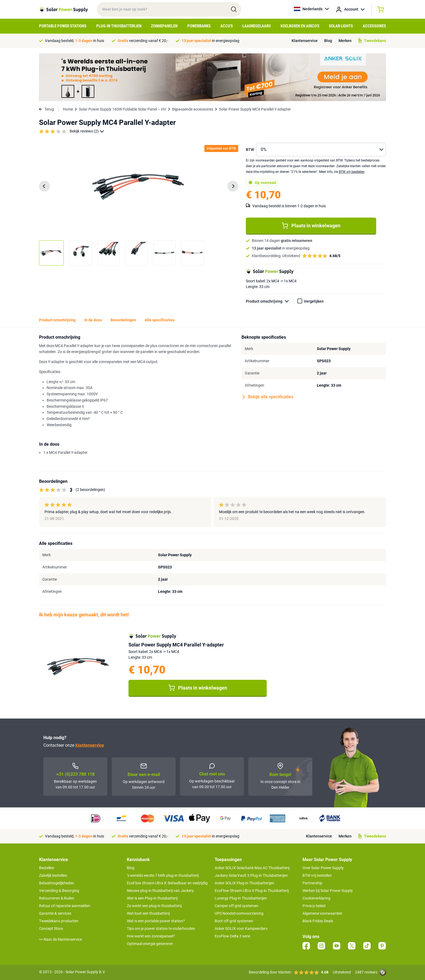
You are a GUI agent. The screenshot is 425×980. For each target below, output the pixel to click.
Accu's (227, 26)
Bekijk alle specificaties (268, 397)
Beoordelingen (123, 320)
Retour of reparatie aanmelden (65, 906)
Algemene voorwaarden (322, 913)
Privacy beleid (314, 906)
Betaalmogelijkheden (57, 883)
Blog (328, 41)
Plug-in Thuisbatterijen (119, 26)
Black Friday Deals (318, 921)
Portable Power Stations (63, 26)
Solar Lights (341, 26)
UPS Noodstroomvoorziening (239, 913)
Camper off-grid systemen (236, 906)
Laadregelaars (257, 26)
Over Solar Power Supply (323, 868)
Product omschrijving (270, 301)
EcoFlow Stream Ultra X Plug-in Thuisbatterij (252, 891)
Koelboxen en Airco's (300, 26)
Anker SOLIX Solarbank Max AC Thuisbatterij (252, 868)
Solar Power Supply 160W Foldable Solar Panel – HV (123, 109)
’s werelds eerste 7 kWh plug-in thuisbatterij (163, 875)
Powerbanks (199, 26)
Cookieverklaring (316, 898)
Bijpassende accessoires (193, 109)
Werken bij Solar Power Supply (328, 891)
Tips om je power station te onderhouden (161, 929)
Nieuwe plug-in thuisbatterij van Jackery (160, 891)
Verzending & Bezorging (59, 891)
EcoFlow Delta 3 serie (232, 936)
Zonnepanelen (164, 26)
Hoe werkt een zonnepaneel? (151, 936)
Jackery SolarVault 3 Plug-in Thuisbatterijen (251, 875)
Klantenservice (305, 41)
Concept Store (51, 929)
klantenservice (90, 745)
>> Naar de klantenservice (60, 939)
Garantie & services (55, 913)
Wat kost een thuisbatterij (148, 913)
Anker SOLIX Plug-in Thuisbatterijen (244, 883)
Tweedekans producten (59, 921)
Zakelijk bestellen (53, 875)
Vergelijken (314, 301)
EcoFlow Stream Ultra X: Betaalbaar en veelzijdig (167, 883)
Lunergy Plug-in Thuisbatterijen (241, 898)
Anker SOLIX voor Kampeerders (241, 929)
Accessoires (374, 26)
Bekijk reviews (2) (87, 131)
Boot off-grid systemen (234, 921)
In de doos (93, 320)
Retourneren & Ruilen (57, 898)
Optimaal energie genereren (150, 944)
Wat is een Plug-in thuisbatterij (152, 898)
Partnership (312, 883)
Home (68, 109)
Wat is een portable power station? (156, 921)
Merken (345, 41)
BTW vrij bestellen (352, 172)
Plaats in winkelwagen (311, 226)
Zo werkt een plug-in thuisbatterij (154, 906)
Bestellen (47, 868)
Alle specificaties (160, 320)
